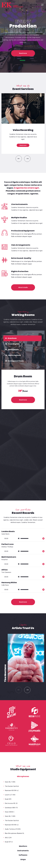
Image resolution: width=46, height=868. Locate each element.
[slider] (24, 457)
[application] (23, 456)
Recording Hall (12, 344)
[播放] (43, 457)
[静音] (19, 457)
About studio (23, 287)
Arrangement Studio (14, 361)
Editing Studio (12, 350)
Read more (23, 53)
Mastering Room (13, 355)
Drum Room (11, 338)
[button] (19, 159)
